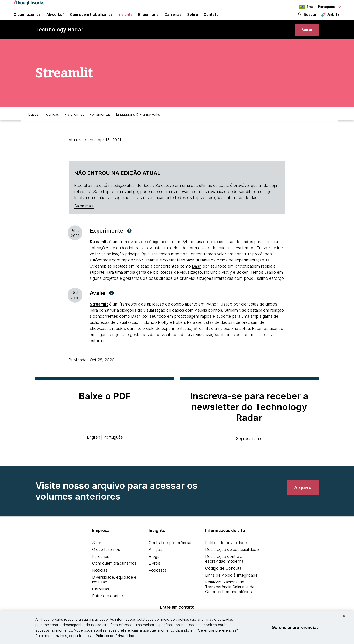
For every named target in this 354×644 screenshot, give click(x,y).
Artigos (156, 560)
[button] (129, 241)
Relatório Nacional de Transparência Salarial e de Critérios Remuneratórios (230, 597)
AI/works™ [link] (55, 19)
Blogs (154, 567)
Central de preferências (171, 553)
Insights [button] (125, 19)
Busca (33, 124)
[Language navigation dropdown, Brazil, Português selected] (316, 7)
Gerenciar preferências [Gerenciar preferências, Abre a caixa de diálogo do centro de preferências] (295, 627)
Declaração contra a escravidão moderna (224, 569)
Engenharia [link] (148, 19)
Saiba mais (84, 216)
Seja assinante (249, 449)
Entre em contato (108, 606)
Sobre (98, 553)
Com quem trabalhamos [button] (91, 19)
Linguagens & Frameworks (138, 124)
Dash (197, 276)
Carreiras (101, 599)
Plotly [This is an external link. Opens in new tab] (227, 283)
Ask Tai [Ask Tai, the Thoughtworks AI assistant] (334, 18)
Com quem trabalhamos (114, 574)
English (93, 447)
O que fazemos (106, 560)
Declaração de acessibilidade (232, 560)
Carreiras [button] (173, 19)
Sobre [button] (193, 19)
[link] (305, 38)
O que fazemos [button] (27, 19)
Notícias (100, 581)
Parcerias (101, 567)
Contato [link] (211, 19)
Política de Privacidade (116, 636)
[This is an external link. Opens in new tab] (99, 252)
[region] (177, 628)
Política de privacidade (226, 553)
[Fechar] (344, 616)
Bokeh (242, 283)
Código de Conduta (223, 579)
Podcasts (158, 581)
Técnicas (51, 124)
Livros (155, 574)
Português (113, 447)
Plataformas (74, 124)
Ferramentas (100, 124)
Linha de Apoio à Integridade (231, 585)
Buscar (310, 19)
